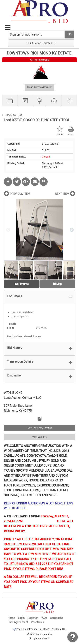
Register (33, 618)
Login (21, 618)
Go (70, 34)
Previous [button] (8, 230)
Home (11, 618)
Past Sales (37, 622)
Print (71, 131)
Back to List (12, 115)
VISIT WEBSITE (39, 437)
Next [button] (71, 230)
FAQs (44, 618)
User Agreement (18, 622)
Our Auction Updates (41, 43)
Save (60, 131)
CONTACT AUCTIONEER (40, 428)
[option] (39, 230)
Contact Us (57, 618)
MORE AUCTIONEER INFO (40, 87)
